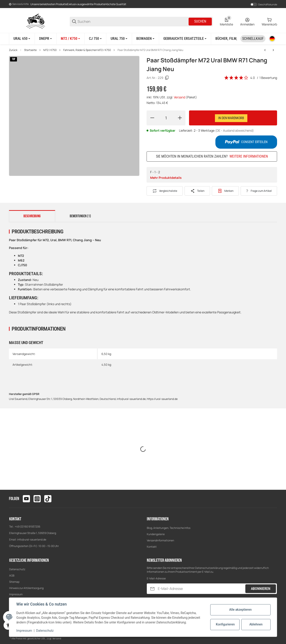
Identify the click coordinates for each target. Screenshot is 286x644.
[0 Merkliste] (226, 21)
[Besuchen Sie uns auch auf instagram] (37, 499)
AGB (12, 575)
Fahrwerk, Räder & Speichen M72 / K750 (87, 50)
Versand (180, 97)
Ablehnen (256, 624)
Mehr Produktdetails (166, 178)
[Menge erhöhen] (180, 118)
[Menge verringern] (152, 118)
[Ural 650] (22, 39)
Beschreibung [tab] (32, 216)
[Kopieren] (167, 78)
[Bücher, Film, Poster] (234, 39)
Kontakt (152, 547)
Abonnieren (261, 589)
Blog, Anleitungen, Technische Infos (169, 528)
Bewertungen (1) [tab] (80, 216)
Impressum (16, 594)
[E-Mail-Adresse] (201, 589)
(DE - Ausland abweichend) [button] (234, 130)
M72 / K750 (50, 50)
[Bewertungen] (236, 78)
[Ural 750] (119, 39)
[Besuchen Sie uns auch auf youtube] (26, 499)
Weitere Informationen (249, 156)
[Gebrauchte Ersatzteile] (185, 39)
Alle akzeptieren (240, 610)
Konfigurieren (225, 624)
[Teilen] (197, 191)
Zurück (13, 50)
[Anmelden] (247, 21)
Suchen (200, 21)
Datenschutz (17, 569)
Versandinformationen (160, 540)
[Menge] (166, 118)
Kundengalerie (156, 534)
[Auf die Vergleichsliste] (165, 191)
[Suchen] (133, 22)
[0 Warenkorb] (269, 21)
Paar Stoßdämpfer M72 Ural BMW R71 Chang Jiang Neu (150, 50)
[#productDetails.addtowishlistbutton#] (225, 191)
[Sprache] (272, 39)
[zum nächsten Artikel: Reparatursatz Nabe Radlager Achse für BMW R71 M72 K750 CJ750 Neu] (273, 50)
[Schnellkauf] (253, 39)
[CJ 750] (95, 39)
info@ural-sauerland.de (32, 539)
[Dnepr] (45, 39)
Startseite (30, 50)
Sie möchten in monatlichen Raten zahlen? (212, 156)
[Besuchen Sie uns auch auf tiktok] (48, 499)
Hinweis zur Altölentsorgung (26, 588)
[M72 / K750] (70, 39)
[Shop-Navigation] (19, 4)
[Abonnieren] (152, 589)
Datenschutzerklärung (209, 568)
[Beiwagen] (145, 39)
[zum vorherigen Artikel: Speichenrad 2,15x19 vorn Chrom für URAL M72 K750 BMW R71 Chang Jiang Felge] (265, 50)
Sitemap (14, 582)
